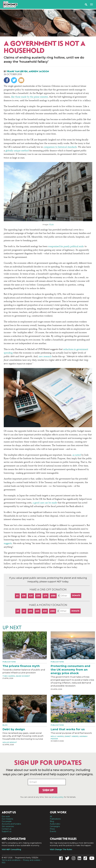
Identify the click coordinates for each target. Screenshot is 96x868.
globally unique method (17, 151)
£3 (18, 611)
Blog (7, 34)
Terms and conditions (11, 860)
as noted (77, 455)
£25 (31, 596)
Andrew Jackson (39, 71)
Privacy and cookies (31, 860)
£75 (45, 596)
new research (45, 357)
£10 (24, 596)
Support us (6, 831)
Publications (9, 662)
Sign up (48, 790)
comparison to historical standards (60, 147)
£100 (53, 596)
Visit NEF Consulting (11, 849)
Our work (6, 816)
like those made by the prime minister (30, 97)
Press (52, 829)
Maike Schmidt (23, 676)
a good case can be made (45, 503)
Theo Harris (9, 676)
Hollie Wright (10, 742)
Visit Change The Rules (61, 849)
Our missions (7, 819)
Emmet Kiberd (72, 736)
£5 (17, 596)
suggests (8, 543)
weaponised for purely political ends (66, 247)
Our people (7, 821)
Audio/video (55, 824)
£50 (38, 596)
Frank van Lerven (17, 71)
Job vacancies (8, 826)
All (51, 816)
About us (9, 812)
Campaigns (55, 826)
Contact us (6, 829)
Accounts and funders (11, 824)
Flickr (51, 224)
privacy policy (58, 797)
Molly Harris (57, 736)
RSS (4, 863)
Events (53, 831)
